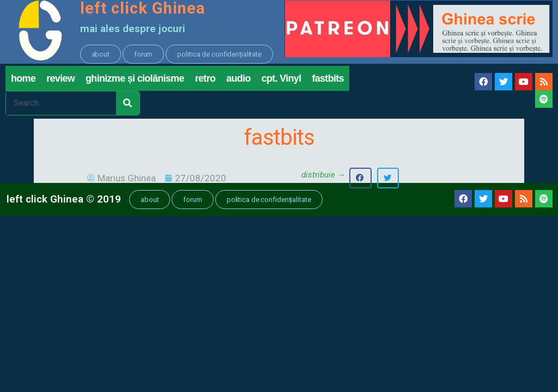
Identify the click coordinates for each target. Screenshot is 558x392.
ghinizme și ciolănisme (135, 81)
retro (205, 81)
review (60, 81)
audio (238, 81)
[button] (101, 54)
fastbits (327, 81)
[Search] (128, 105)
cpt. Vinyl (281, 81)
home (23, 81)
